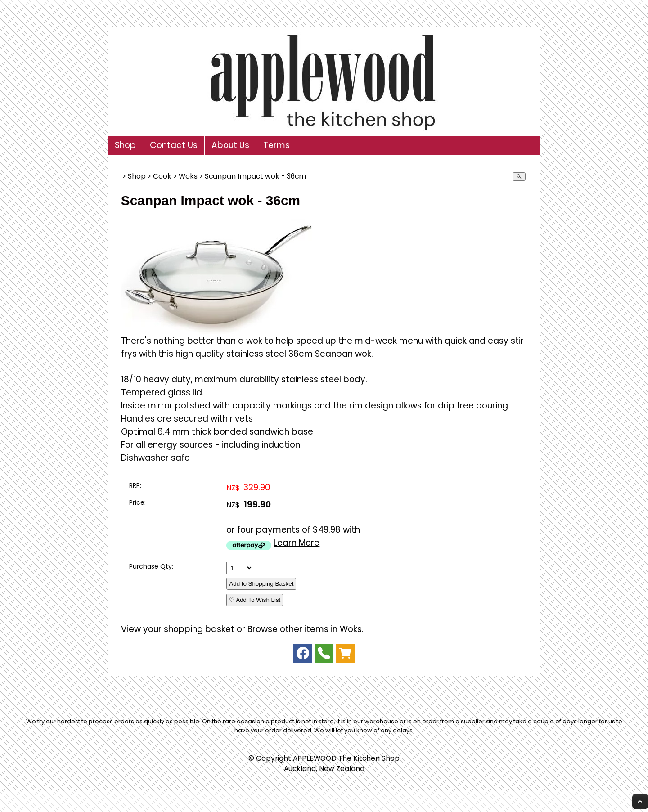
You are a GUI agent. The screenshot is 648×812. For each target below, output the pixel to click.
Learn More (297, 543)
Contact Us (174, 145)
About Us (230, 145)
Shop (125, 145)
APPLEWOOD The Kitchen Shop (346, 758)
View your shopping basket (178, 629)
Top (640, 801)
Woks (188, 176)
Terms (277, 145)
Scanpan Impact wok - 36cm (255, 176)
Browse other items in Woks (305, 629)
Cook (162, 176)
